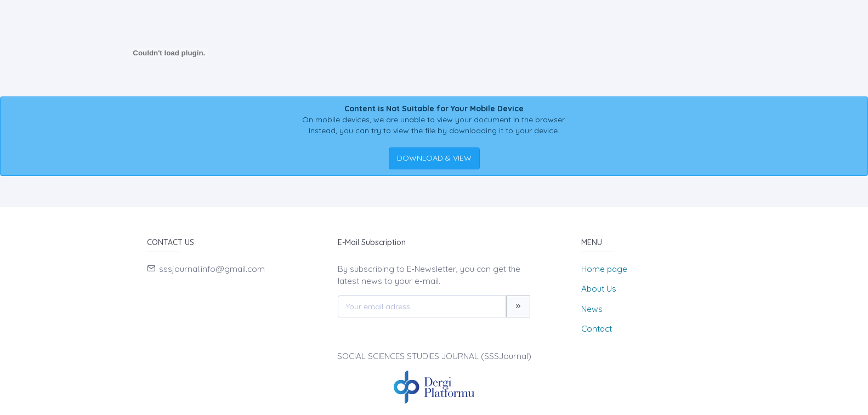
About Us (599, 289)
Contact (597, 329)
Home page (604, 269)
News (592, 309)
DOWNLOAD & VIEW (434, 158)
